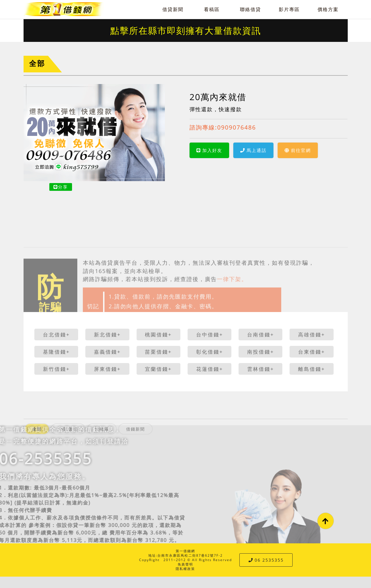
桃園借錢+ (158, 334)
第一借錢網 (185, 551)
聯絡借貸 (250, 9)
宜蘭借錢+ (158, 369)
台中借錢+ (210, 334)
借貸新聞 (173, 9)
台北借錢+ (56, 334)
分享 (61, 187)
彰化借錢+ (210, 352)
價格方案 (328, 9)
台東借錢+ (312, 352)
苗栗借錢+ (158, 352)
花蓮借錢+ (210, 369)
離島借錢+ (312, 369)
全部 (37, 63)
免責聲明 (185, 564)
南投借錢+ (261, 352)
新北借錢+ (107, 334)
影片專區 (289, 9)
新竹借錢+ (56, 369)
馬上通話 (253, 150)
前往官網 (298, 150)
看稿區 (212, 9)
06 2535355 (266, 560)
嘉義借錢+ (107, 352)
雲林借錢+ (261, 369)
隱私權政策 (185, 569)
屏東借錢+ (107, 369)
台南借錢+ (261, 334)
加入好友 (209, 150)
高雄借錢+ (312, 334)
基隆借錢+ (56, 352)
